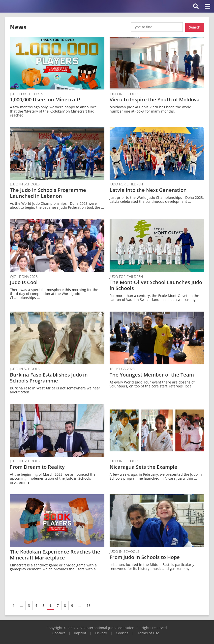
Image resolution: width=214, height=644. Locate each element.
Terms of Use (148, 632)
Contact (59, 632)
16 (89, 605)
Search (195, 27)
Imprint (80, 632)
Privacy (101, 632)
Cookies (122, 632)
